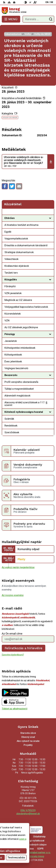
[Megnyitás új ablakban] (50, 218)
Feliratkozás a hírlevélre (24, 648)
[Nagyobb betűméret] (35, 2)
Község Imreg (37, 856)
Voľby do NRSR (10, 118)
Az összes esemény (13, 595)
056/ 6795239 (28, 810)
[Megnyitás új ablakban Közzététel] (50, 212)
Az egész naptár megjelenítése (18, 567)
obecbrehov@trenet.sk (28, 814)
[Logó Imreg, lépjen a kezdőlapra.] (28, 11)
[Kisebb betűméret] (30, 2)
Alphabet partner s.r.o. (39, 852)
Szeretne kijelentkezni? (13, 655)
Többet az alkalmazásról (15, 709)
